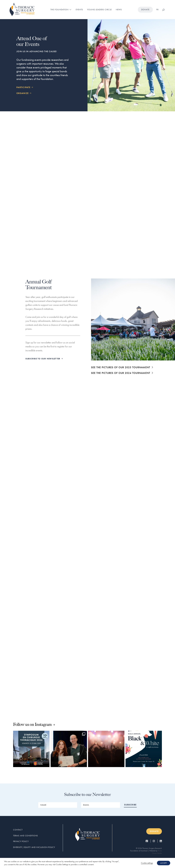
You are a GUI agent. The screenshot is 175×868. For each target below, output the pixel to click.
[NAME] (58, 805)
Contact (18, 830)
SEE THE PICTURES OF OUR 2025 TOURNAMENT (122, 367)
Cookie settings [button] (147, 863)
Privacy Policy (21, 841)
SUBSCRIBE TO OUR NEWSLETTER (44, 359)
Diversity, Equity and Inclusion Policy (34, 847)
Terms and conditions (25, 836)
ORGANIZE (24, 93)
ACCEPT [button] (164, 863)
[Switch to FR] (157, 10)
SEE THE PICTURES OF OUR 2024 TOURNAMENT (122, 373)
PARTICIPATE (25, 87)
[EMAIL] (100, 805)
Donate (145, 10)
